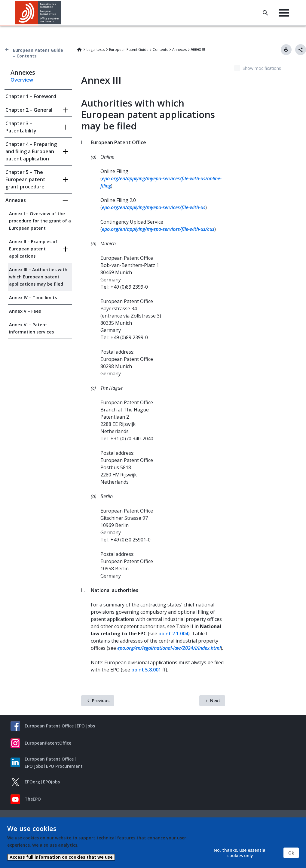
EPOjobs (51, 782)
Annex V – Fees (25, 311)
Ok (291, 853)
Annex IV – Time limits (33, 298)
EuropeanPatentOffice (48, 743)
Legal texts (96, 50)
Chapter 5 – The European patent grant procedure (25, 179)
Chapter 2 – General (29, 110)
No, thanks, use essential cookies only (240, 853)
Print (286, 50)
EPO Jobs (86, 726)
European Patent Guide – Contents (38, 53)
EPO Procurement (64, 766)
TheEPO (33, 799)
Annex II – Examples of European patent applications (33, 249)
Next (215, 701)
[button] (62, 13)
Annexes (179, 50)
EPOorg (32, 782)
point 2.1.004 (173, 634)
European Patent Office (49, 726)
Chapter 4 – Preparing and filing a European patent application (31, 151)
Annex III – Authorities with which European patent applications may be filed (38, 277)
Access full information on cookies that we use (61, 857)
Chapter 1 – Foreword (31, 96)
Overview (22, 80)
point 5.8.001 (146, 670)
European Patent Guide (129, 50)
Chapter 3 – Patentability (21, 127)
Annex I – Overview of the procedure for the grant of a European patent (40, 221)
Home (79, 50)
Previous (101, 701)
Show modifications (262, 68)
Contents (160, 50)
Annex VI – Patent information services (31, 328)
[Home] (38, 13)
